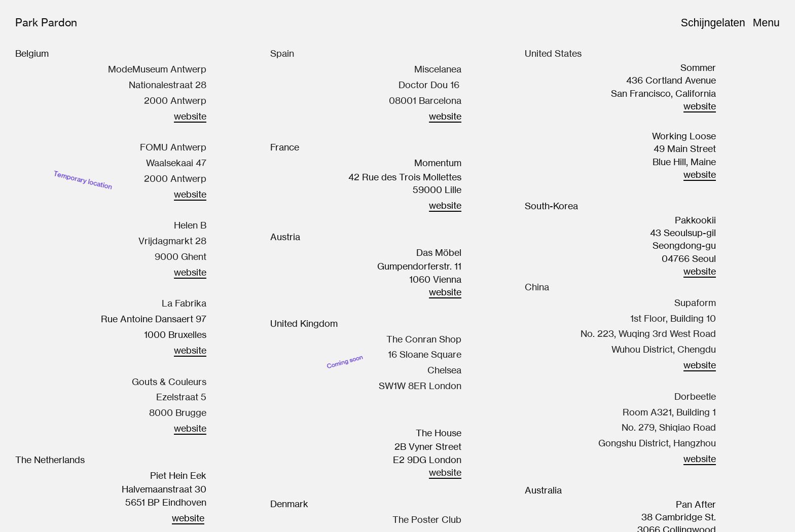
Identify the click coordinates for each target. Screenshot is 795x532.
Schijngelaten (713, 23)
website (188, 518)
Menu (766, 23)
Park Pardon (46, 22)
